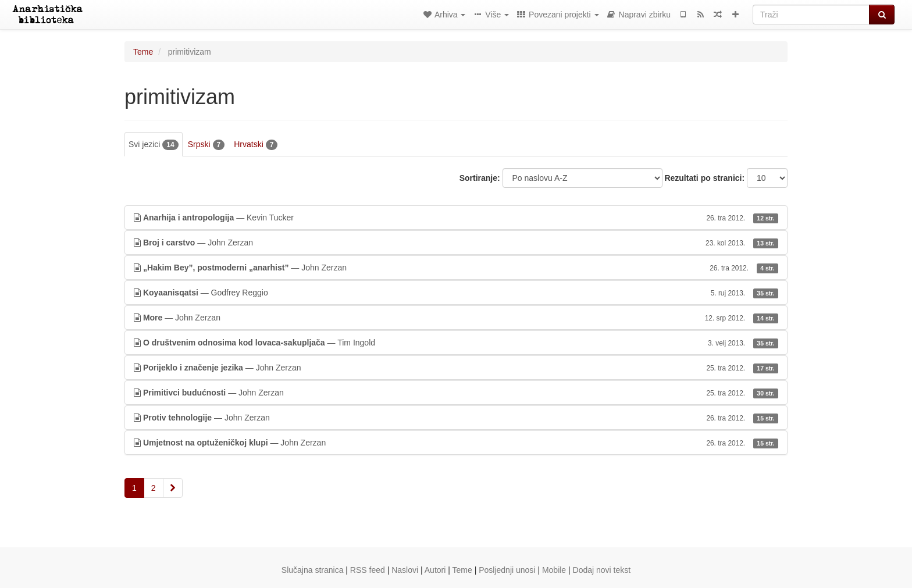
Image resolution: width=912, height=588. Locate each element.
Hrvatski (256, 145)
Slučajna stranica (313, 570)
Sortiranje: (480, 178)
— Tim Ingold (456, 343)
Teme (143, 52)
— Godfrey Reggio (456, 293)
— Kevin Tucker (456, 218)
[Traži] (811, 15)
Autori (435, 570)
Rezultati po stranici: (704, 178)
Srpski (206, 145)
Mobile (554, 570)
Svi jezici (154, 145)
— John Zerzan (456, 243)
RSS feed (368, 570)
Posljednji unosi (507, 570)
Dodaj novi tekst (602, 570)
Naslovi (405, 570)
